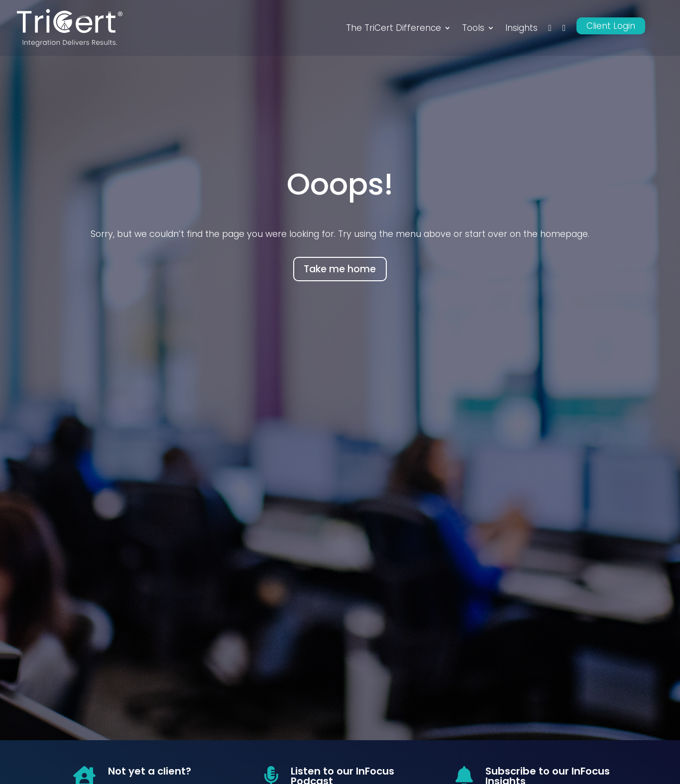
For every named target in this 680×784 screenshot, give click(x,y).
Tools (473, 28)
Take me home (340, 269)
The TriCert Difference (394, 28)
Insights (521, 28)
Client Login (611, 26)
